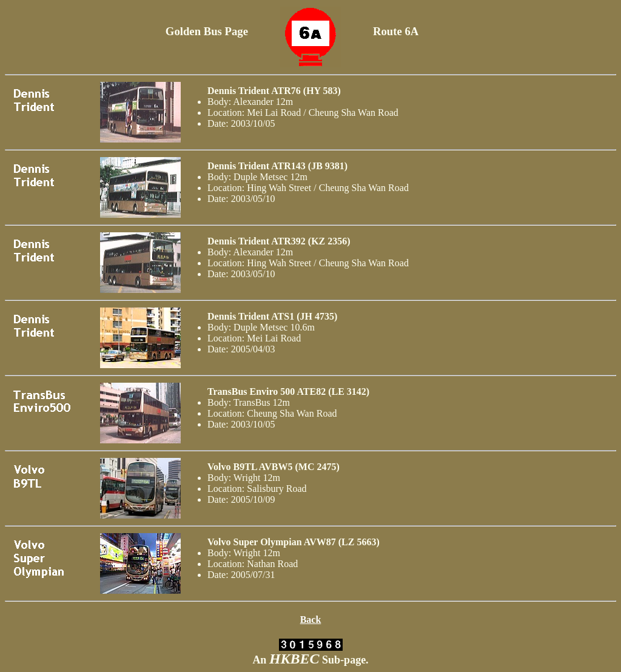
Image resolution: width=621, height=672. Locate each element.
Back (311, 620)
